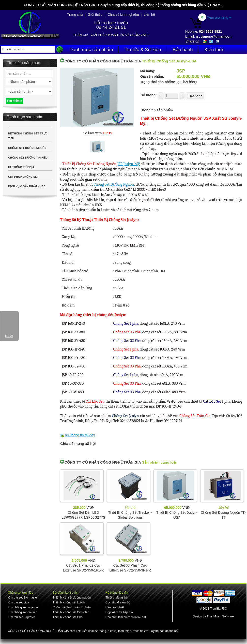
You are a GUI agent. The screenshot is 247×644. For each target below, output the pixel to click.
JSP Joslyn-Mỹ (129, 164)
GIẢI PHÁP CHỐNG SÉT (23, 177)
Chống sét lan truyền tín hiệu (72, 607)
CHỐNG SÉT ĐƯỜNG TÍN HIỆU (28, 158)
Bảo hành (183, 50)
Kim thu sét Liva (18, 602)
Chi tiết (9, 336)
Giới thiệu (95, 15)
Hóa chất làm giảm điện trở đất (126, 617)
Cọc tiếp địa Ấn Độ (118, 602)
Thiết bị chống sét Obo (68, 617)
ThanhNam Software (220, 616)
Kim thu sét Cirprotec (22, 617)
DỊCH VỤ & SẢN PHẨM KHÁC (27, 186)
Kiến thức (215, 50)
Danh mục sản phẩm (91, 50)
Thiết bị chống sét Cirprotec (71, 612)
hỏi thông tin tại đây (80, 435)
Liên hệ (149, 15)
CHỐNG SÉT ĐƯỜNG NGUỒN (27, 148)
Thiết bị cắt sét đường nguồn (72, 598)
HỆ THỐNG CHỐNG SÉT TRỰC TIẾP (28, 136)
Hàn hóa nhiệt (115, 607)
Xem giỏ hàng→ (219, 17)
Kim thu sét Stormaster (23, 598)
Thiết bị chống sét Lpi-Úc (69, 602)
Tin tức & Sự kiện (143, 50)
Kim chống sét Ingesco (23, 607)
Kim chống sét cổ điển (23, 612)
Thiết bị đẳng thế (116, 598)
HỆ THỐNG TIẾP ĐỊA (21, 167)
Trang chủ (75, 15)
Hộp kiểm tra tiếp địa (119, 612)
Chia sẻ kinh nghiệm (123, 15)
